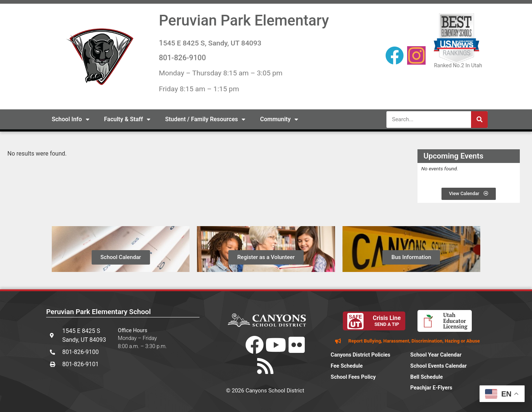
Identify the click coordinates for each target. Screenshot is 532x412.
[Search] (479, 120)
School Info (71, 119)
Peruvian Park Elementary (244, 21)
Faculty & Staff (127, 119)
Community (279, 119)
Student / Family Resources (205, 119)
